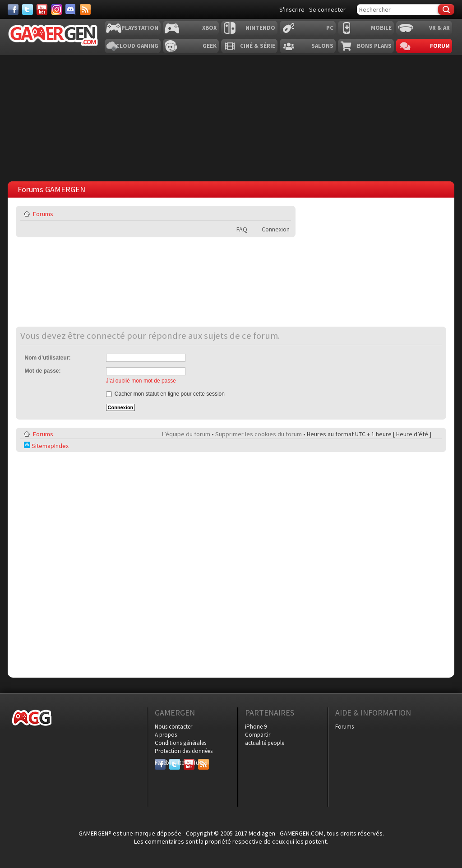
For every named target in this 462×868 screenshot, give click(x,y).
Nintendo (260, 28)
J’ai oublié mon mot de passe (141, 381)
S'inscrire (292, 9)
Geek (210, 46)
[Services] (85, 9)
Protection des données (184, 751)
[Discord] (71, 9)
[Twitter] (28, 9)
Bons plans (374, 46)
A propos (166, 735)
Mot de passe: (43, 371)
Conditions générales (180, 743)
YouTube (189, 763)
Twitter (175, 763)
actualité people (265, 743)
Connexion (276, 229)
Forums (43, 214)
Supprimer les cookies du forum (259, 434)
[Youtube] (42, 9)
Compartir (258, 735)
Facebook (160, 763)
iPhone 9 (256, 727)
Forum (440, 46)
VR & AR (439, 28)
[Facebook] (13, 9)
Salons (322, 46)
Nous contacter (173, 727)
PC (330, 28)
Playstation (140, 28)
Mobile (381, 28)
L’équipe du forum (186, 434)
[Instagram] (56, 9)
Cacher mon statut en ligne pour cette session (165, 394)
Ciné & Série (258, 46)
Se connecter (327, 9)
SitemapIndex (46, 446)
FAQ (242, 229)
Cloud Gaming (137, 46)
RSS (203, 763)
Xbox (209, 28)
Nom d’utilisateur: (48, 358)
